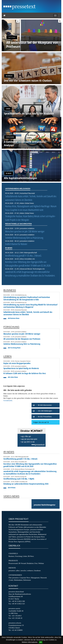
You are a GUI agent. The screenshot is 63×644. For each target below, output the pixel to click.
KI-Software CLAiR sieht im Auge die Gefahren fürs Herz (25, 373)
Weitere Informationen (30, 642)
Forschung (10, 137)
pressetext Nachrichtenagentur (45, 505)
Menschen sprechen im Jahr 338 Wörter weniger (25, 231)
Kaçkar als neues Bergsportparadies (17, 363)
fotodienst (37, 571)
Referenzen (27, 580)
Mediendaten (18, 580)
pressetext (12, 571)
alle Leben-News (13, 377)
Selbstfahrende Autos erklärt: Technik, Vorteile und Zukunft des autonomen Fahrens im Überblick (31, 198)
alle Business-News (14, 318)
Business (9, 76)
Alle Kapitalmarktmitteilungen (20, 178)
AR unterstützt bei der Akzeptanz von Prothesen (32, 44)
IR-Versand (22, 563)
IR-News (9, 173)
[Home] (4, 15)
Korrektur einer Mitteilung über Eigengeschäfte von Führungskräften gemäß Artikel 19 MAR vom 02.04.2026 (28, 264)
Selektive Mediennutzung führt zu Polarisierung (24, 238)
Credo (11, 580)
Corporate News (25, 578)
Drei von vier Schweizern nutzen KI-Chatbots (28, 80)
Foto (36, 563)
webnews (30, 571)
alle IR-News (12, 488)
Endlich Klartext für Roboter (16, 244)
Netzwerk (44, 578)
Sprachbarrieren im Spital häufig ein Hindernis (29, 113)
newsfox (23, 571)
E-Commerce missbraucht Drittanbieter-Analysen (25, 143)
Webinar (41, 563)
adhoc (18, 571)
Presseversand (13, 563)
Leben (8, 109)
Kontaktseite (8, 401)
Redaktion (30, 563)
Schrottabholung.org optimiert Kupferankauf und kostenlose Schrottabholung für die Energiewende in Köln (27, 298)
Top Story (12, 37)
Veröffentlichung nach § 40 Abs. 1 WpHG (19, 479)
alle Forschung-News (14, 348)
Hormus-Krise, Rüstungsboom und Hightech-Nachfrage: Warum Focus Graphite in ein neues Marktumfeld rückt (31, 208)
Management (35, 578)
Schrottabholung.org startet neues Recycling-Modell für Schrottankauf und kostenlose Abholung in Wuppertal (30, 306)
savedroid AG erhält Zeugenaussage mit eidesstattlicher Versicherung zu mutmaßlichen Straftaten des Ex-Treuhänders (30, 274)
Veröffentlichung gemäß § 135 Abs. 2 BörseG (23, 256)
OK (41, 642)
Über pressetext (14, 578)
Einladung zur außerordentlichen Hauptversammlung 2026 (26, 484)
